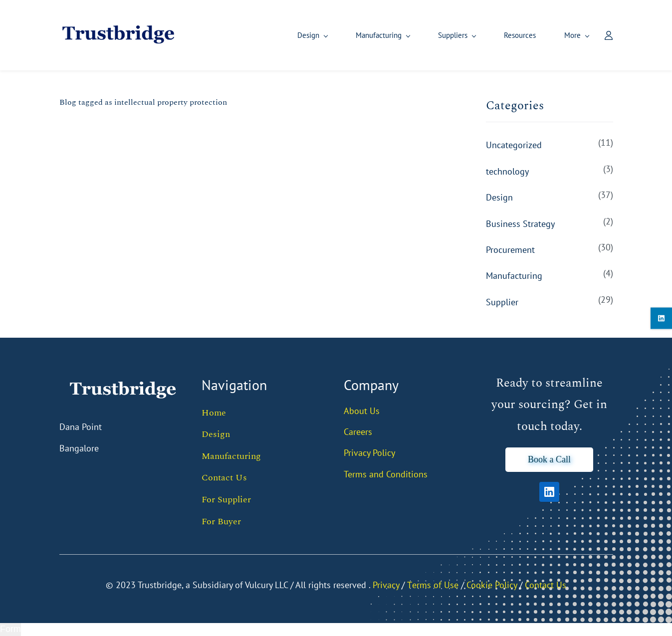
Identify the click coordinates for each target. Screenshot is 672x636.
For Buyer (221, 522)
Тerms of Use (433, 585)
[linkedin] (661, 318)
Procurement (510, 250)
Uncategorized (514, 145)
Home (214, 413)
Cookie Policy (492, 585)
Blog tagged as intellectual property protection (143, 103)
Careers (358, 432)
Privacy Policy (369, 453)
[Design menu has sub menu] (247, 36)
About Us (362, 411)
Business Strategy (520, 224)
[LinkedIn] (549, 492)
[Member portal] (601, 35)
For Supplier (226, 500)
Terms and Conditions (386, 474)
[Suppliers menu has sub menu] (392, 36)
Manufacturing (514, 276)
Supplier (502, 303)
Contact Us (224, 478)
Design (499, 198)
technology (507, 172)
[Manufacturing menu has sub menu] (318, 36)
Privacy (386, 585)
